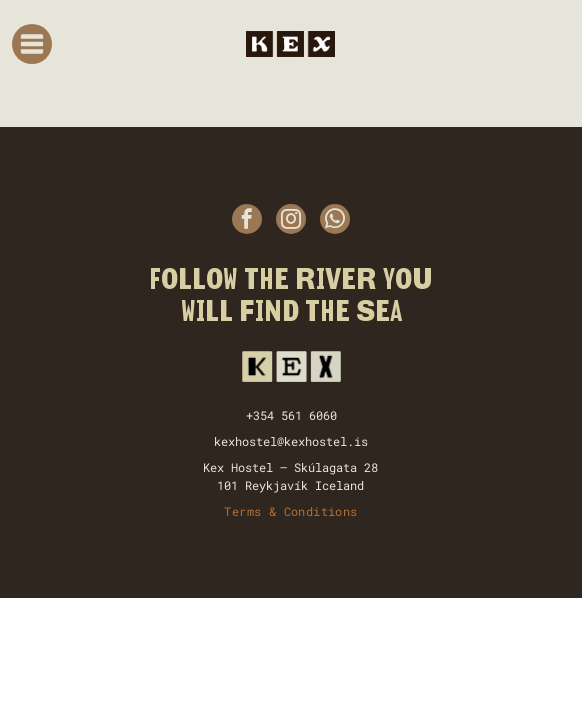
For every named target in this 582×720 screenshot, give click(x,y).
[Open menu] (32, 44)
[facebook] (247, 221)
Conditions (321, 511)
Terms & (250, 511)
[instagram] (291, 221)
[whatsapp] (335, 221)
